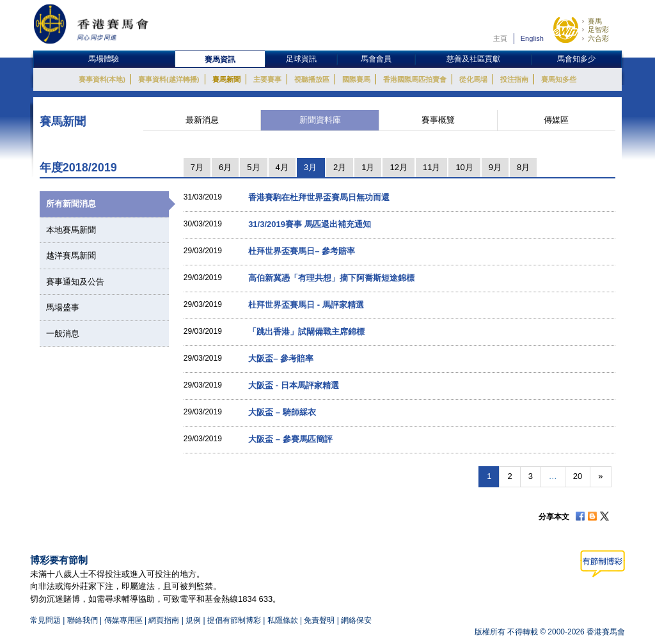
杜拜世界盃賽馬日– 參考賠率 (302, 251)
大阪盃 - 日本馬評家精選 (294, 385)
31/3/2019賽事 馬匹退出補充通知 (309, 224)
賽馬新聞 (226, 79)
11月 (431, 167)
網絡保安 (356, 620)
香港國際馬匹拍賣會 (415, 79)
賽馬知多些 (559, 79)
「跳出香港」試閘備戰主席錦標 (306, 332)
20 (578, 476)
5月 (253, 167)
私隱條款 (283, 620)
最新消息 (202, 120)
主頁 (500, 38)
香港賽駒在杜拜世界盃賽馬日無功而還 (319, 197)
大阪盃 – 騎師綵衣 (282, 412)
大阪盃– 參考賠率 (281, 358)
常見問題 (45, 620)
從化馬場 (473, 79)
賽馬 (595, 21)
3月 (310, 167)
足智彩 (598, 29)
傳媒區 (556, 120)
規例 (194, 620)
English (532, 38)
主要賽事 (267, 79)
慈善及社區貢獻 (473, 59)
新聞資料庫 (320, 120)
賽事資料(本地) (102, 79)
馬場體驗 (104, 59)
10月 (464, 167)
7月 (197, 167)
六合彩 (598, 38)
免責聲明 (319, 620)
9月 (495, 167)
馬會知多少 (576, 59)
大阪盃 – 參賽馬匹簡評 (290, 439)
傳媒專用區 (123, 620)
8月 (523, 167)
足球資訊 (301, 59)
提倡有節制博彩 (234, 620)
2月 (340, 167)
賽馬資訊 (220, 59)
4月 (282, 167)
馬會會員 (376, 59)
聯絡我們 (83, 620)
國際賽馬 (356, 79)
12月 (398, 167)
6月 (225, 167)
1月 (368, 167)
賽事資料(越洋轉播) (169, 79)
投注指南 (514, 79)
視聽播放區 (312, 79)
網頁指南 (164, 620)
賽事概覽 (438, 120)
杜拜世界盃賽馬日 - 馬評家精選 (306, 305)
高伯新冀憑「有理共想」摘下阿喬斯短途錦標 (331, 278)
